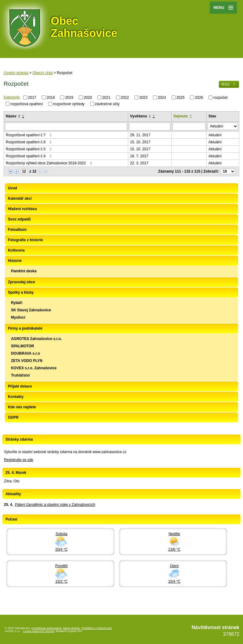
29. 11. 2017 (140, 135)
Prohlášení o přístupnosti (96, 628)
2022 (125, 98)
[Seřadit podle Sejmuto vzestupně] (191, 115)
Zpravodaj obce (22, 282)
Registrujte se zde (19, 460)
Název (13, 116)
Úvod (13, 188)
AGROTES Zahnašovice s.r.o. (36, 339)
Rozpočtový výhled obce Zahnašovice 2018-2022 (50, 163)
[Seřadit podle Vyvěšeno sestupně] (154, 118)
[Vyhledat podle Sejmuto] (189, 127)
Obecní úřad (42, 73)
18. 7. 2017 (139, 156)
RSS (229, 84)
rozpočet (220, 98)
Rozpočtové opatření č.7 (29, 135)
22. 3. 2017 (139, 163)
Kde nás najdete (22, 407)
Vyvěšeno (140, 116)
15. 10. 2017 (140, 142)
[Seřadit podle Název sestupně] (24, 118)
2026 (199, 98)
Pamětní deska (24, 271)
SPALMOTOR (23, 346)
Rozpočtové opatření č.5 (29, 149)
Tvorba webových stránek (39, 631)
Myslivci (18, 317)
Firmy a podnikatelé (25, 328)
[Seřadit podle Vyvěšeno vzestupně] (154, 115)
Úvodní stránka (16, 73)
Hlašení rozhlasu (22, 209)
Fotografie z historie (25, 240)
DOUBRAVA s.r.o (25, 353)
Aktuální (215, 135)
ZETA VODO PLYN (27, 361)
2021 (106, 98)
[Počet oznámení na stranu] (228, 171)
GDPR (13, 417)
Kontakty (16, 397)
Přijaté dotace (20, 386)
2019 (69, 98)
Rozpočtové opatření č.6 (29, 142)
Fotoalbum (17, 230)
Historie (15, 261)
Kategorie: (12, 97)
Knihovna (16, 250)
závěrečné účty (107, 104)
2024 (162, 98)
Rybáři (17, 303)
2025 (181, 98)
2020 (88, 98)
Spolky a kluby (21, 292)
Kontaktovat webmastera (47, 628)
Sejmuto (181, 116)
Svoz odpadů (19, 219)
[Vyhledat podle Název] (66, 127)
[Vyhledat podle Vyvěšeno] (150, 127)
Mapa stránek (72, 628)
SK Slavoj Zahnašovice (31, 310)
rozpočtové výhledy (69, 104)
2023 (143, 98)
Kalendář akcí (20, 199)
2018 (51, 98)
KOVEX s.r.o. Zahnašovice (34, 368)
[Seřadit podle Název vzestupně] (24, 115)
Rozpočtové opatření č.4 (29, 156)
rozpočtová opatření (27, 104)
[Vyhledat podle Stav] (223, 126)
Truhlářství (20, 375)
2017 (32, 98)
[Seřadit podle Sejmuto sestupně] (191, 118)
